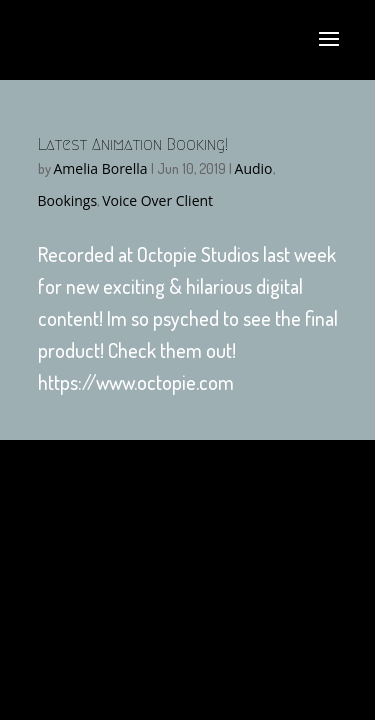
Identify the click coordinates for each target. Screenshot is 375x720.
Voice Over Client (157, 200)
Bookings (68, 200)
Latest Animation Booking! (133, 144)
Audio (254, 168)
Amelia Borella (101, 168)
